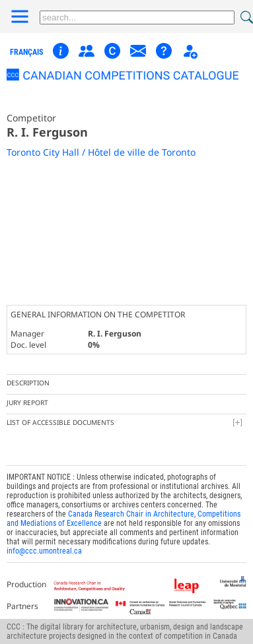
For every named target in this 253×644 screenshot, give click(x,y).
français (26, 52)
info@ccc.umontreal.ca (44, 551)
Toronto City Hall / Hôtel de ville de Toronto (101, 152)
